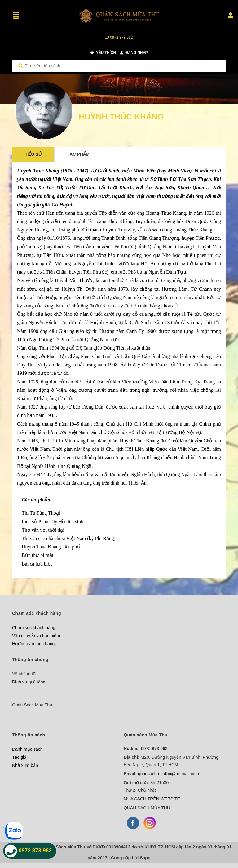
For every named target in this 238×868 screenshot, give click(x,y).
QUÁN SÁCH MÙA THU (147, 808)
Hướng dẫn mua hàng (33, 644)
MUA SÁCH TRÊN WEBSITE (152, 799)
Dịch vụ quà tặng (29, 682)
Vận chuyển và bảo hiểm (36, 636)
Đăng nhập (134, 53)
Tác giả (19, 757)
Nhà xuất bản (25, 765)
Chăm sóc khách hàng (34, 628)
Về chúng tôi (24, 674)
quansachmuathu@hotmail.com (168, 774)
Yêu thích (103, 53)
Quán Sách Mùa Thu (32, 705)
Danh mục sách (27, 749)
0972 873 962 (119, 38)
